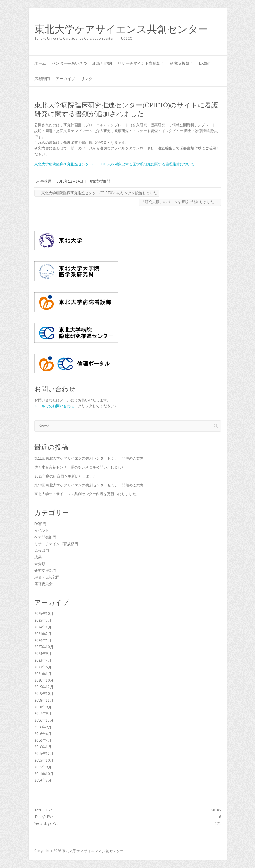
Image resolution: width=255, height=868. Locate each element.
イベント (42, 531)
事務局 (46, 181)
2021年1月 (43, 674)
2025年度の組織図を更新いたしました (65, 476)
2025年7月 (43, 620)
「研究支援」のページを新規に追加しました (180, 202)
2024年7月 (43, 634)
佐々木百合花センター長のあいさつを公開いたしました (80, 467)
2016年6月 (43, 734)
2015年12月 (44, 754)
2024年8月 (43, 627)
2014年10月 (44, 774)
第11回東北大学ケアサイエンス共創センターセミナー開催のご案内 (89, 458)
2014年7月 (43, 780)
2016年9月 (43, 727)
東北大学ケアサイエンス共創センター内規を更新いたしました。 (87, 494)
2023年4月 (43, 660)
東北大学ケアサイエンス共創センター (121, 29)
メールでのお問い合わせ (54, 406)
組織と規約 (102, 63)
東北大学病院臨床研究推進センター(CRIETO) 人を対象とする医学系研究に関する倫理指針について (114, 164)
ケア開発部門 (45, 537)
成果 (38, 557)
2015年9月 (43, 767)
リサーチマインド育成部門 (141, 63)
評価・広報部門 (47, 577)
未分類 (40, 564)
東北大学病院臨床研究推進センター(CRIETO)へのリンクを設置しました (97, 193)
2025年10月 (44, 614)
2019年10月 (44, 694)
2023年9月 (43, 654)
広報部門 (42, 79)
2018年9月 (43, 707)
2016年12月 (44, 720)
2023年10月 (44, 647)
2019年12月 (44, 687)
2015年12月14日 (70, 181)
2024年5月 (43, 641)
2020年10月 (44, 680)
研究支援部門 (182, 63)
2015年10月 (44, 760)
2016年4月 (43, 741)
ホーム (40, 63)
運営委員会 (43, 584)
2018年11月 (44, 700)
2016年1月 (43, 747)
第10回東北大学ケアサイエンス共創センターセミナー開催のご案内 (89, 485)
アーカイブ (65, 79)
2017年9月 (43, 714)
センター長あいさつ (69, 63)
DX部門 (205, 63)
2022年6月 (43, 667)
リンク (87, 79)
